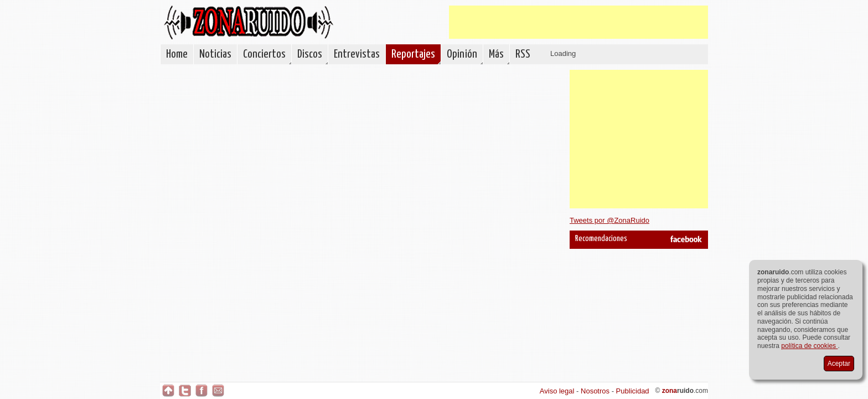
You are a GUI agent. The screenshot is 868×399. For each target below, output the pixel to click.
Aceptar (839, 364)
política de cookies (809, 346)
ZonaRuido (249, 22)
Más (496, 54)
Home (177, 54)
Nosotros (595, 391)
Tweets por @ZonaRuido (609, 220)
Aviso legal (557, 391)
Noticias (215, 54)
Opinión (462, 54)
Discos (310, 54)
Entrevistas (357, 54)
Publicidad (633, 391)
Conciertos (264, 54)
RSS (523, 54)
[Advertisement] (578, 22)
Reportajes (413, 54)
